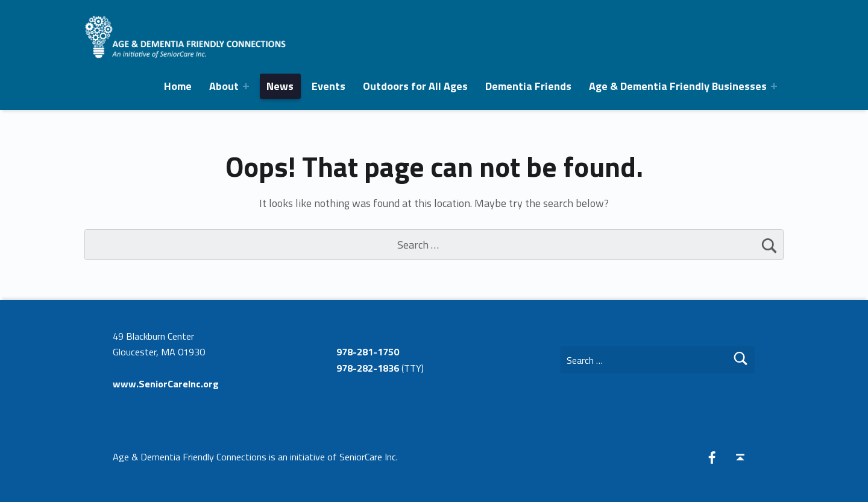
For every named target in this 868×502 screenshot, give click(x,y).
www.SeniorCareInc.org (166, 384)
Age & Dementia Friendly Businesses (678, 86)
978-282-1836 (368, 368)
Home (178, 86)
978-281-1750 (368, 352)
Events (329, 86)
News (280, 86)
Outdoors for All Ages (415, 86)
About (224, 86)
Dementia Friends (528, 86)
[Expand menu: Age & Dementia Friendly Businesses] (774, 86)
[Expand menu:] (246, 86)
